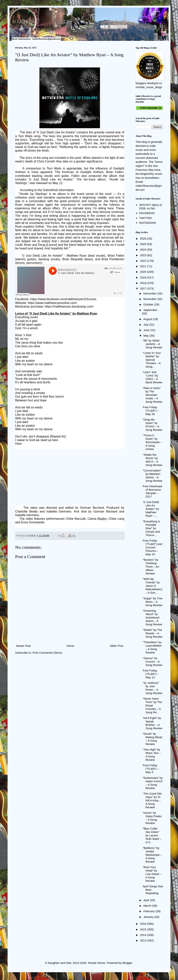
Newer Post (23, 646)
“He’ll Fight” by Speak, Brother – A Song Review (153, 723)
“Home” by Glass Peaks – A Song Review (152, 818)
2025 (144, 244)
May (146, 336)
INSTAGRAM (148, 223)
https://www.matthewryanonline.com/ (52, 303)
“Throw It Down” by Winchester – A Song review (153, 442)
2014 (144, 935)
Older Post (117, 646)
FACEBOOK (147, 213)
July (146, 325)
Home (70, 646)
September (150, 310)
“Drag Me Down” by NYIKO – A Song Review (153, 425)
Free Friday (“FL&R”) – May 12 (151, 674)
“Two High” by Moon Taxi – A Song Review (152, 755)
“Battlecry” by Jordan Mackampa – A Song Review (152, 855)
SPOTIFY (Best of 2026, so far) (151, 207)
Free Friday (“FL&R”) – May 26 (151, 411)
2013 (144, 940)
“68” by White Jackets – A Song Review (153, 344)
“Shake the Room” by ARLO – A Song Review (153, 460)
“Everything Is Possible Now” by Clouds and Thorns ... (151, 528)
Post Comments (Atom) (47, 653)
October (149, 304)
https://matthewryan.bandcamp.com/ (69, 306)
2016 (144, 924)
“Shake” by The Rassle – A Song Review (153, 633)
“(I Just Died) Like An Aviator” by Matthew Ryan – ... (151, 509)
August (148, 319)
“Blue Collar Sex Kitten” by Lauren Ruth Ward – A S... (152, 835)
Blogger (127, 963)
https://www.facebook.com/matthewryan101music (63, 299)
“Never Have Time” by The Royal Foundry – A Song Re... (153, 705)
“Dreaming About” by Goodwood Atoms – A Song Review (153, 617)
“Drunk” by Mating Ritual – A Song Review (153, 739)
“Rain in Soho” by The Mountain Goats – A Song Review (153, 395)
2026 (144, 238)
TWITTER (146, 218)
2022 (144, 261)
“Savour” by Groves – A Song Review (153, 662)
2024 (144, 250)
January (149, 917)
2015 (144, 929)
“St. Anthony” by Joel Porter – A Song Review (153, 688)
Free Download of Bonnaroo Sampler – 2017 (152, 491)
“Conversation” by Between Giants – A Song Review (153, 476)
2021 (144, 266)
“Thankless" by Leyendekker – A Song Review (152, 647)
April (147, 900)
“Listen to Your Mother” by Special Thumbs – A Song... (152, 360)
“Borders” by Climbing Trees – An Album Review (151, 567)
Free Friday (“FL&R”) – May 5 (151, 769)
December (150, 293)
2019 (144, 277)
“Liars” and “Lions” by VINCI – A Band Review (153, 377)
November (150, 299)
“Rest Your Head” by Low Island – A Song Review (152, 874)
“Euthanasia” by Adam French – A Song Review (153, 783)
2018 (144, 283)
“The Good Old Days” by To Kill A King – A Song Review (152, 800)
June (147, 330)
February (149, 911)
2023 (144, 255)
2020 (144, 272)
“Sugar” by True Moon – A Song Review (153, 602)
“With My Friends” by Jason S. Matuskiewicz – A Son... (153, 586)
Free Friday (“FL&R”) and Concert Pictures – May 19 (153, 547)
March (148, 906)
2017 (144, 288)
